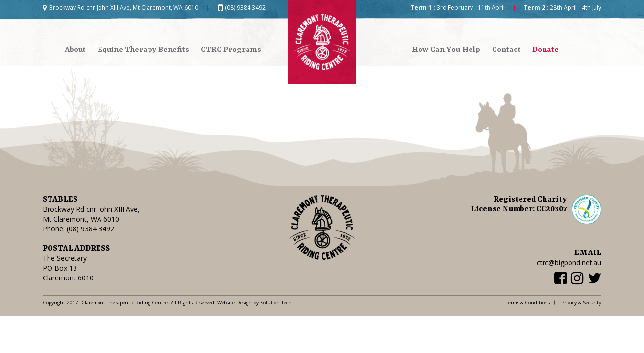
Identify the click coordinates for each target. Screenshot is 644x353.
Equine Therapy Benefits (143, 50)
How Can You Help (446, 50)
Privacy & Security (581, 303)
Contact (506, 50)
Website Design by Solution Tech (254, 303)
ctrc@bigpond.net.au (569, 263)
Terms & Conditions (528, 303)
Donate (545, 50)
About (75, 50)
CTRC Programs (231, 50)
